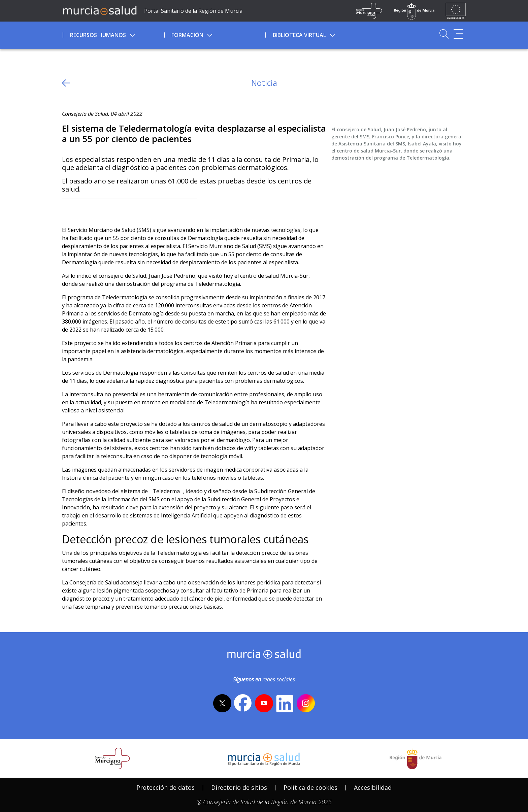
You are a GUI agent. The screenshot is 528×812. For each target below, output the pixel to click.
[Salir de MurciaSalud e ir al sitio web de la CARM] (416, 758)
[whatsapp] (93, 210)
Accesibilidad (373, 787)
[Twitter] (67, 210)
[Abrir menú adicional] (458, 34)
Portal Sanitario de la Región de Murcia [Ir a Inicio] (193, 11)
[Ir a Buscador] (444, 34)
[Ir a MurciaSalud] (100, 10)
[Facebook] (80, 210)
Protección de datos (166, 787)
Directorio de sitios (239, 787)
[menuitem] (113, 34)
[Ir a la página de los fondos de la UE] (456, 11)
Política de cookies (310, 787)
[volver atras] (66, 83)
